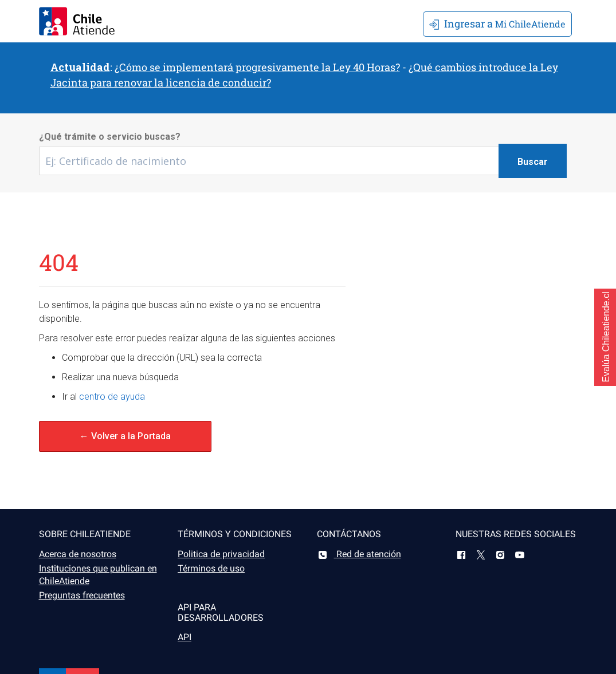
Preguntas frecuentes (82, 595)
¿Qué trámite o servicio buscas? (110, 137)
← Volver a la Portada (125, 436)
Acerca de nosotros (78, 554)
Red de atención (359, 554)
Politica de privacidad (221, 554)
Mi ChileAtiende (497, 23)
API (185, 637)
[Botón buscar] (533, 161)
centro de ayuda (112, 397)
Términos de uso (211, 568)
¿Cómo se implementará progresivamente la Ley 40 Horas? (257, 67)
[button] (605, 337)
